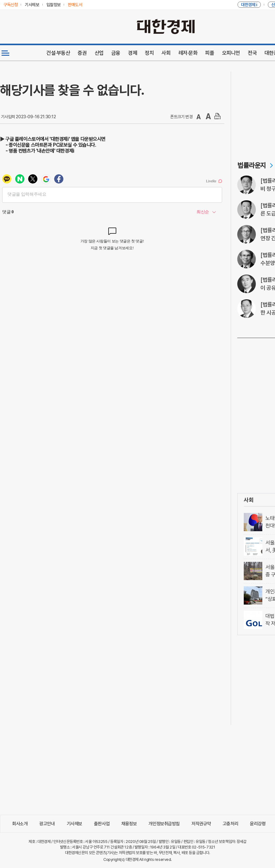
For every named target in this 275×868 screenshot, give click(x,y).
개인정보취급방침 (164, 824)
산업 (99, 53)
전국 (252, 53)
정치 (149, 53)
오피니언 (231, 53)
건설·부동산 (58, 53)
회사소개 (20, 824)
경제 (133, 53)
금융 (116, 53)
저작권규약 (201, 824)
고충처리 (230, 824)
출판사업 (102, 824)
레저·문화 (188, 53)
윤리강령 (258, 824)
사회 (166, 53)
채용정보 (129, 824)
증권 (82, 53)
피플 (210, 53)
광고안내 (47, 824)
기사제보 (75, 824)
